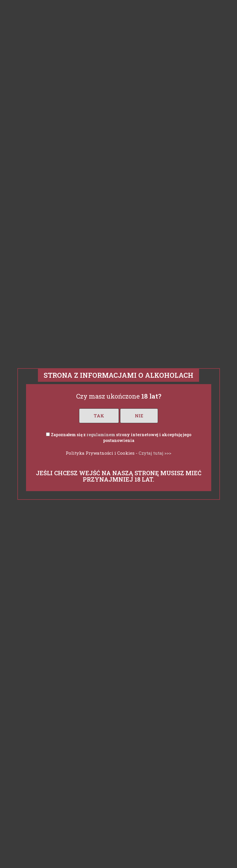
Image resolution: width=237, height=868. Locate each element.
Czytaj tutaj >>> (155, 453)
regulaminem (101, 435)
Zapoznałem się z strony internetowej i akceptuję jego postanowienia (121, 437)
